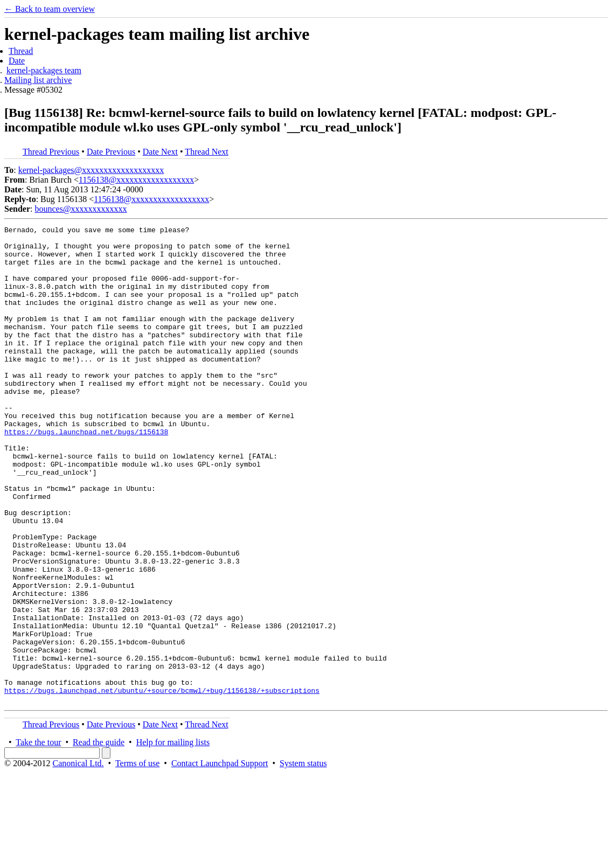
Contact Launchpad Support (220, 859)
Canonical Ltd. (78, 859)
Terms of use (137, 859)
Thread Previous (51, 152)
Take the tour (38, 838)
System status (303, 859)
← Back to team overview (50, 9)
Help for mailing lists (173, 838)
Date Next (160, 152)
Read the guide (99, 838)
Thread (21, 51)
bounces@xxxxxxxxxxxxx (81, 209)
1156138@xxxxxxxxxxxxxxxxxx (136, 180)
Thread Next (206, 152)
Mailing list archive (38, 80)
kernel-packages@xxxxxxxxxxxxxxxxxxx (91, 170)
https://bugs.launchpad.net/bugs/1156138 (86, 474)
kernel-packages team (44, 70)
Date (17, 61)
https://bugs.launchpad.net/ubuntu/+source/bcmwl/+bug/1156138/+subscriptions (162, 784)
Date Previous (111, 152)
